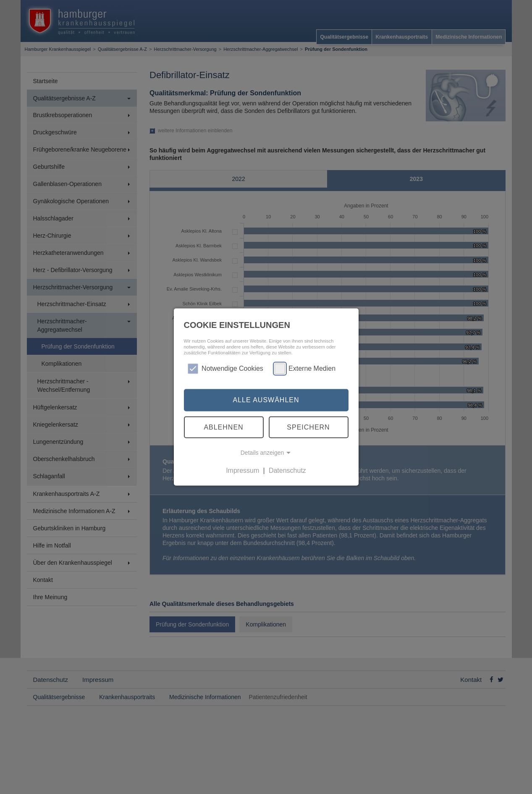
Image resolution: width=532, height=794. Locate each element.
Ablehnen (223, 427)
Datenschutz (287, 470)
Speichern (308, 427)
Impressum (242, 470)
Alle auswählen (266, 400)
